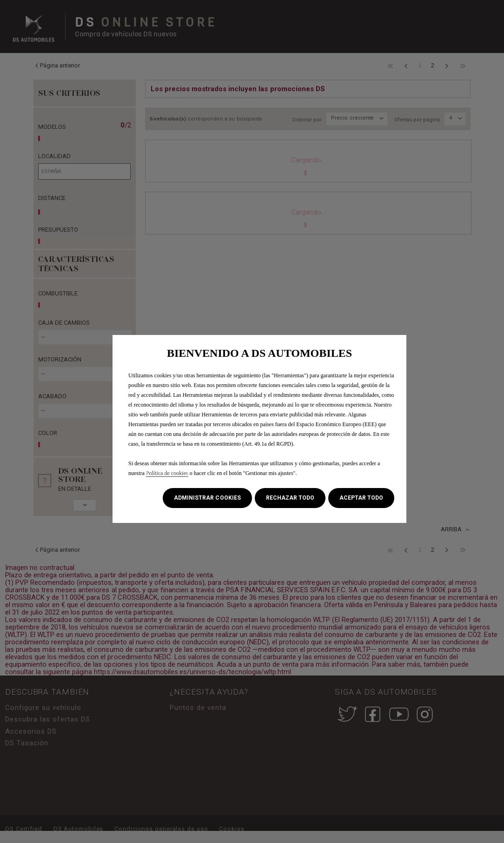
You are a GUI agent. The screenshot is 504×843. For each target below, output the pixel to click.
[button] (207, 498)
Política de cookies (167, 473)
